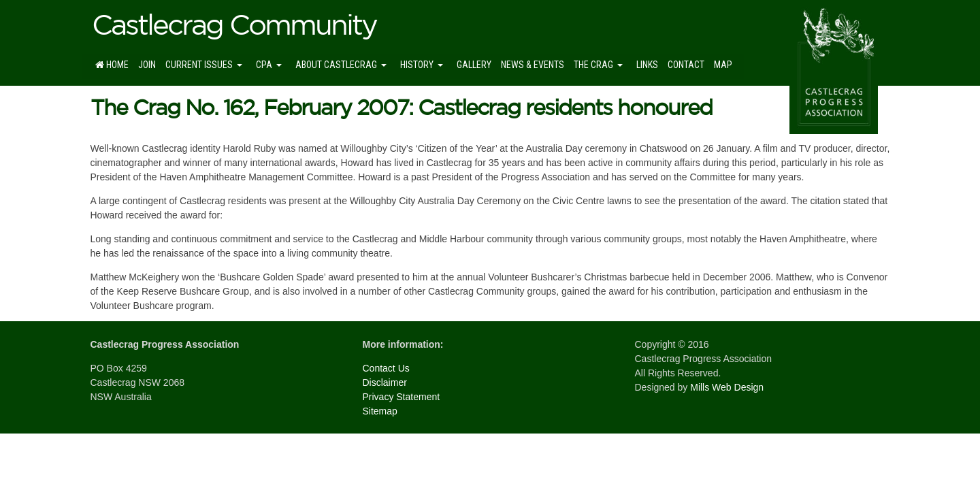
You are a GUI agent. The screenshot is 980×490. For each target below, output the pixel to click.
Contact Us (386, 368)
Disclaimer (385, 382)
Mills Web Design (727, 387)
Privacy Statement (402, 397)
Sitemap (380, 411)
